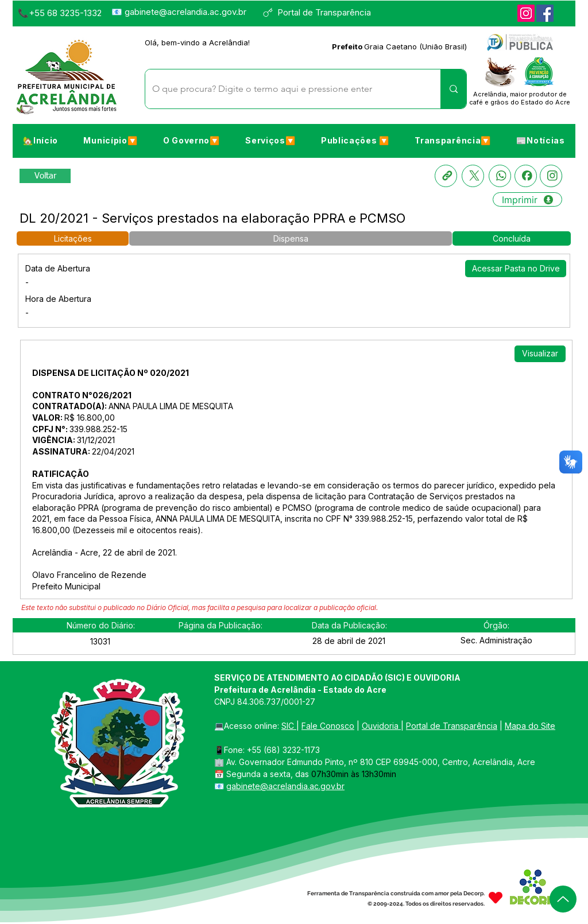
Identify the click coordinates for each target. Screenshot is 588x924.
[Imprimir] (527, 199)
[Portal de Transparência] (322, 12)
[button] (110, 140)
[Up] (563, 899)
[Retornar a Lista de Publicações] (45, 176)
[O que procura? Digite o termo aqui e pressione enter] (284, 89)
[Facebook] (545, 13)
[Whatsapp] (500, 176)
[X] (473, 176)
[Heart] (496, 897)
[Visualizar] (540, 354)
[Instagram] (526, 13)
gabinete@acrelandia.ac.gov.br (185, 12)
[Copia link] (446, 176)
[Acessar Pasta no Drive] (516, 269)
